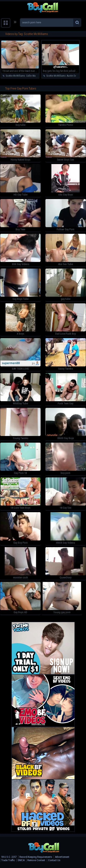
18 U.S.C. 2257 (9, 857)
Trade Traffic (8, 860)
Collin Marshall (34, 76)
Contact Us (54, 860)
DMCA (21, 860)
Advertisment (62, 857)
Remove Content (36, 860)
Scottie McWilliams (15, 76)
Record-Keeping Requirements (36, 857)
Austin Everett (74, 76)
